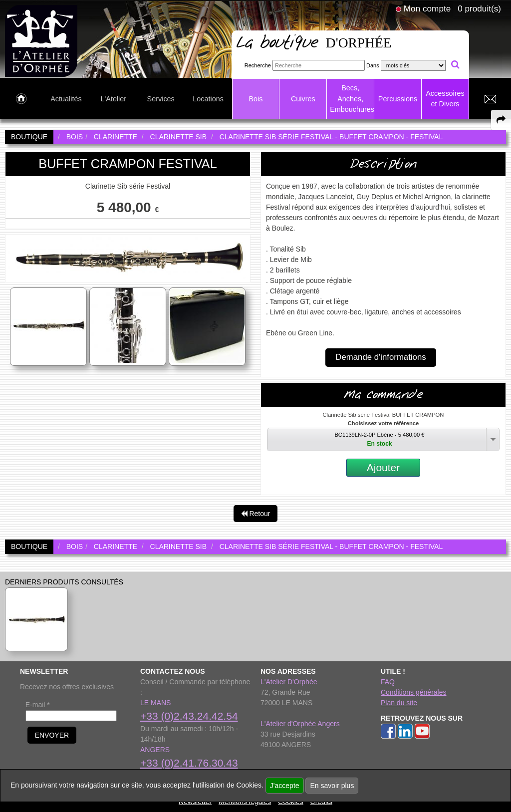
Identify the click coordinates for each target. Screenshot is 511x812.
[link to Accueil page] (21, 99)
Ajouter (383, 467)
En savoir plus (332, 786)
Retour (256, 514)
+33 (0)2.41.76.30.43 (189, 763)
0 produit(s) (479, 8)
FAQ (388, 682)
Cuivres (303, 99)
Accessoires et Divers (445, 99)
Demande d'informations (381, 357)
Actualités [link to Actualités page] (66, 99)
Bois (255, 99)
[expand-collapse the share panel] (501, 120)
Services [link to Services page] (161, 99)
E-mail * (38, 705)
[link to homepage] (41, 40)
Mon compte (427, 8)
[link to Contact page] (490, 99)
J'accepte (285, 786)
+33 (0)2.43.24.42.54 (189, 716)
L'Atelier (114, 99)
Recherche (258, 65)
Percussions (398, 99)
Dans (373, 65)
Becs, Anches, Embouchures (352, 99)
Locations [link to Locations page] (208, 99)
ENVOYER (52, 735)
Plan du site (399, 703)
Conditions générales (414, 692)
